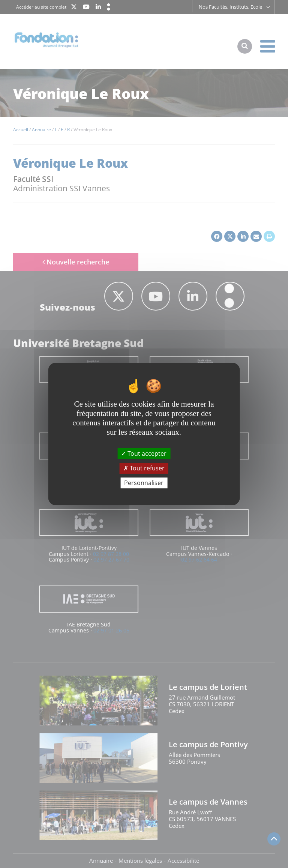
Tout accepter (144, 453)
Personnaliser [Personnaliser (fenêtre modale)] (144, 483)
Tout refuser (144, 468)
